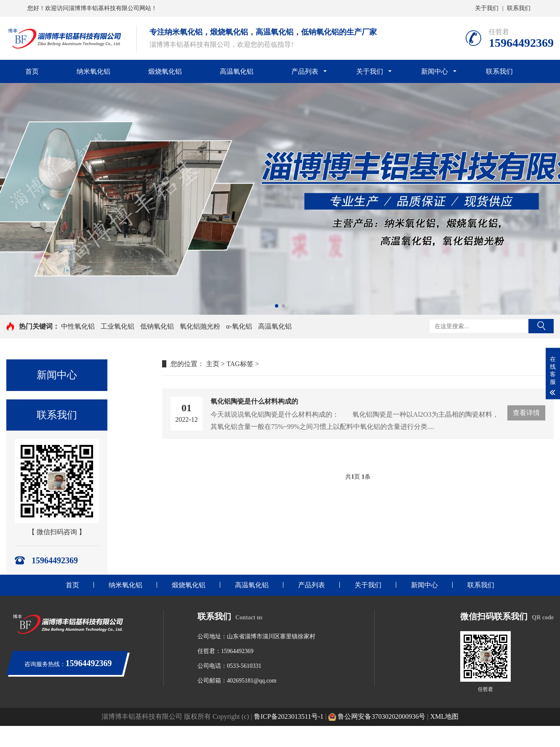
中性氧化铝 (78, 326)
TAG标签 (240, 364)
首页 (32, 71)
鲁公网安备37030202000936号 (377, 716)
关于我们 (487, 8)
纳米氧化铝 (93, 71)
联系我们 (519, 8)
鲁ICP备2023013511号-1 (289, 716)
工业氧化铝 (117, 326)
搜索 (541, 326)
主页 (213, 364)
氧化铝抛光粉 (200, 326)
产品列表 (305, 71)
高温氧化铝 (237, 71)
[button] (277, 306)
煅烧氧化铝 (165, 71)
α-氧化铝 (239, 326)
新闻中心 (435, 71)
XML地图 (445, 716)
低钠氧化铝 (157, 326)
